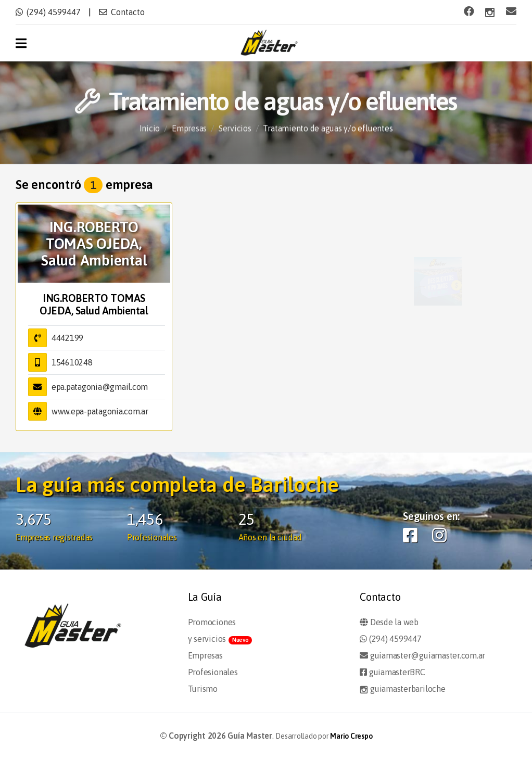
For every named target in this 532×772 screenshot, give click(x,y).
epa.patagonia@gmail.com (100, 387)
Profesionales (213, 672)
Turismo (203, 689)
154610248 (72, 362)
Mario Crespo (351, 736)
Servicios (235, 133)
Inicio (150, 133)
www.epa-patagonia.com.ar (100, 411)
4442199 (67, 338)
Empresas (189, 133)
